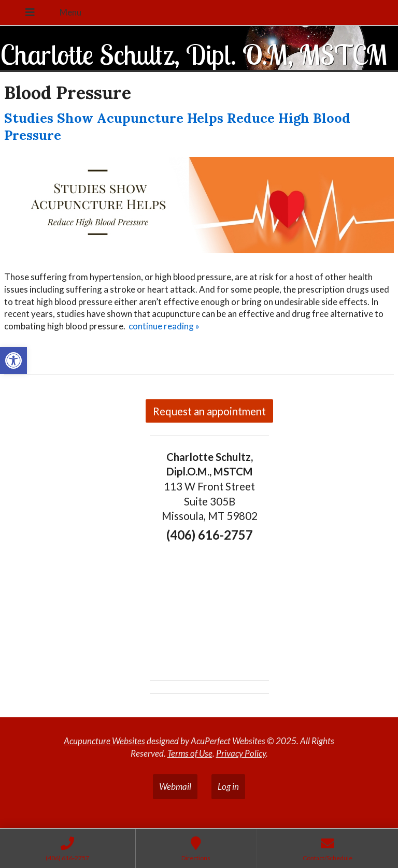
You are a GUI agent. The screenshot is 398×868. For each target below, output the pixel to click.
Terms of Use (190, 753)
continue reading (164, 326)
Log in (228, 786)
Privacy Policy (241, 753)
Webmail (175, 786)
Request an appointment (209, 411)
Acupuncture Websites (104, 741)
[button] (13, 360)
